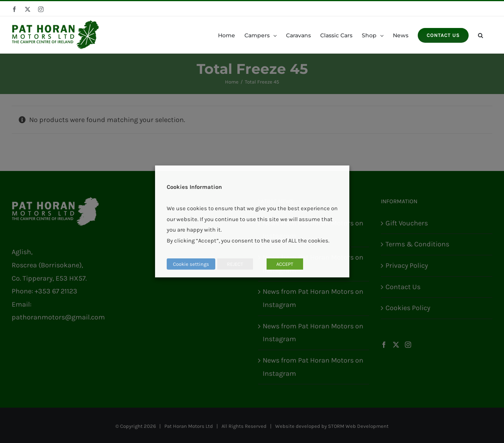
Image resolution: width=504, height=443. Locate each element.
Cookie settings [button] (191, 264)
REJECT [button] (235, 264)
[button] (480, 35)
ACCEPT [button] (285, 264)
